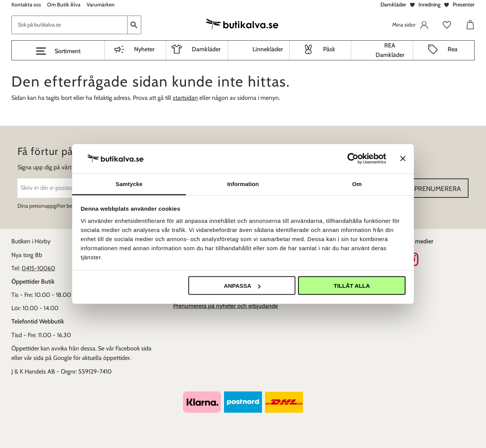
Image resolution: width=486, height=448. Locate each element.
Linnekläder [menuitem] (268, 49)
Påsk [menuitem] (329, 49)
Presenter (464, 5)
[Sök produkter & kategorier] (69, 25)
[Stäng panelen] (403, 159)
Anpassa (242, 286)
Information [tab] (243, 184)
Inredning (429, 5)
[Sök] (134, 25)
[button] (58, 51)
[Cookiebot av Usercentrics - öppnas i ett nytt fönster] (353, 159)
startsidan (185, 98)
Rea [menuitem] (453, 49)
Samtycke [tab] (129, 184)
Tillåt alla (352, 286)
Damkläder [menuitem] (206, 49)
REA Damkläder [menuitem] (390, 50)
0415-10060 (38, 268)
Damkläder (393, 5)
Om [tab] (357, 184)
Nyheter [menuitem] (144, 49)
